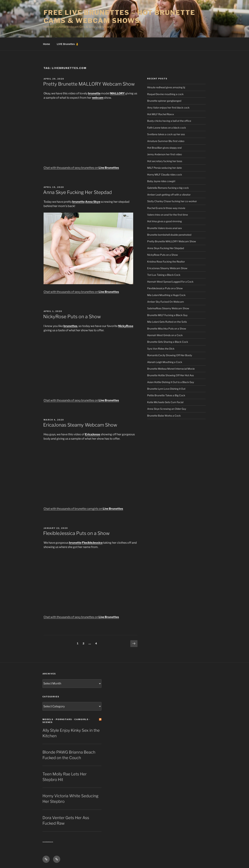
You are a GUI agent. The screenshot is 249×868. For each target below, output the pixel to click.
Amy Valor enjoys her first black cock (168, 108)
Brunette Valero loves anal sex (165, 228)
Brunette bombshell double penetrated (169, 235)
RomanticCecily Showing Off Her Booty (170, 355)
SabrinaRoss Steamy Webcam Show (168, 308)
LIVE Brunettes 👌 (68, 44)
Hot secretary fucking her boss (165, 161)
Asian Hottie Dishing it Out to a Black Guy (171, 382)
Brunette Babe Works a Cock (164, 416)
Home (47, 44)
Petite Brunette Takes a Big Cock (166, 395)
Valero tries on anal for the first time (168, 215)
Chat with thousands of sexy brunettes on (81, 168)
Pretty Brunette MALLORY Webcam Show (89, 84)
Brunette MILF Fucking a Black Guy (167, 315)
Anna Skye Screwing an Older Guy (167, 409)
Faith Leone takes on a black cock (167, 128)
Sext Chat (51, 842)
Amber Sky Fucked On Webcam (166, 302)
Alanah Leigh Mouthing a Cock (165, 362)
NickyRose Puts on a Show (72, 317)
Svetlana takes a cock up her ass (166, 134)
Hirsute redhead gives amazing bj (166, 87)
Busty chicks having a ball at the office (169, 121)
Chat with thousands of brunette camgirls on (83, 509)
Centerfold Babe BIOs (46, 842)
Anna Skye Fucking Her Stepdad (78, 192)
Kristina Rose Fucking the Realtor (166, 262)
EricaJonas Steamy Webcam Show (80, 425)
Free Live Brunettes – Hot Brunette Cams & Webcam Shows (119, 17)
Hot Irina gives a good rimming (164, 221)
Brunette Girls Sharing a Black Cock (168, 342)
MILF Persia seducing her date (164, 168)
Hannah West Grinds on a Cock (165, 335)
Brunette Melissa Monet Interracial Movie (171, 369)
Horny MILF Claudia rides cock (165, 175)
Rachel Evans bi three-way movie (166, 208)
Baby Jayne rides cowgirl (161, 181)
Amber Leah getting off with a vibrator (169, 195)
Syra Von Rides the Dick (161, 349)
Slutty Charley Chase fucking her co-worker (172, 201)
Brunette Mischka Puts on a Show (167, 329)
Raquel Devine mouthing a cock (165, 94)
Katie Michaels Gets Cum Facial (165, 402)
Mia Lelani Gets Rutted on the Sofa (167, 322)
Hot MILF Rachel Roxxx (161, 114)
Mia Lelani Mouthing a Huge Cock (166, 295)
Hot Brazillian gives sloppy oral (164, 148)
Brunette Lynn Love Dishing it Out (166, 389)
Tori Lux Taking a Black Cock (164, 275)
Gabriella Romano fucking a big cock (168, 188)
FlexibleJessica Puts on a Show (76, 533)
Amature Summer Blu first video (166, 141)
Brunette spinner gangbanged (164, 101)
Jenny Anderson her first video (164, 154)
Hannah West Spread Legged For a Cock (170, 282)
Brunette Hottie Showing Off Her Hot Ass (170, 375)
